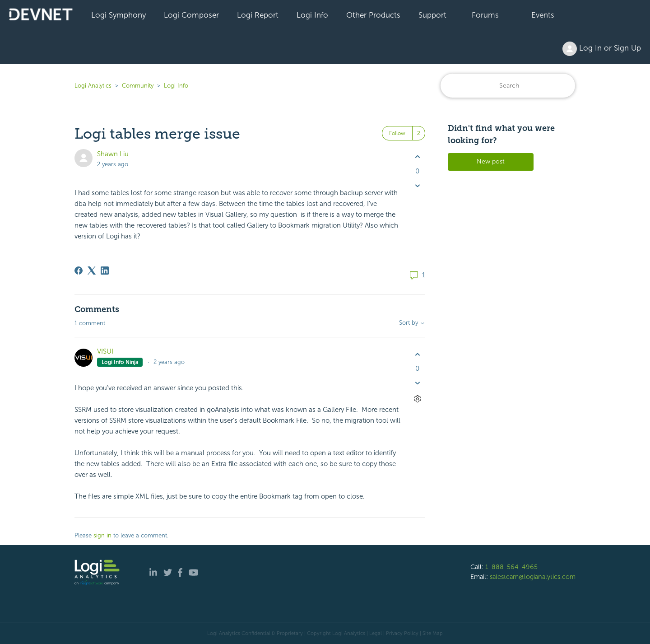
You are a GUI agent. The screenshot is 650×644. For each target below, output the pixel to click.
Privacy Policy (402, 633)
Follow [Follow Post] (397, 133)
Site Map (433, 633)
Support (432, 15)
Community (138, 86)
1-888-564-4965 (511, 567)
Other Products (373, 15)
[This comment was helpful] (417, 354)
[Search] (508, 86)
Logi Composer (191, 15)
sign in (102, 535)
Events (543, 15)
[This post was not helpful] (417, 185)
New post (491, 161)
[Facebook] (79, 271)
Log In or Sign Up (602, 49)
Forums (485, 15)
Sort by (412, 323)
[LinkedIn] (105, 271)
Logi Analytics (93, 86)
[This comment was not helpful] (417, 383)
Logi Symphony (118, 15)
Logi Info (312, 15)
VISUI (105, 351)
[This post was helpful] (417, 157)
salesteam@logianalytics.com (533, 577)
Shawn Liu (113, 154)
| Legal (374, 633)
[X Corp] (92, 271)
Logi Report (258, 15)
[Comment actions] (417, 399)
